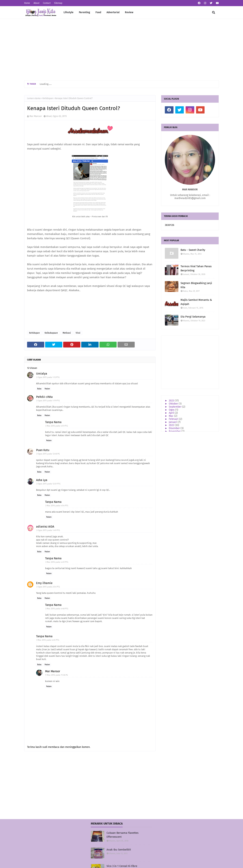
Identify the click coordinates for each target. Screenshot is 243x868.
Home (27, 3)
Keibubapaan (51, 333)
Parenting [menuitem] (84, 12)
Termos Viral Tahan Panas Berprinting (196, 268)
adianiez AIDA (45, 527)
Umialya (42, 374)
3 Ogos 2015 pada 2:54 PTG (48, 587)
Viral (78, 333)
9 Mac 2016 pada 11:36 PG (57, 675)
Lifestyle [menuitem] (69, 12)
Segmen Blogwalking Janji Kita (196, 285)
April (172, 413)
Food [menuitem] (98, 12)
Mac (172, 416)
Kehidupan (48, 98)
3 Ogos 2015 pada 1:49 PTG (48, 530)
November (175, 431)
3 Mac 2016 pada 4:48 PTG (57, 609)
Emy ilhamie (44, 583)
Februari (174, 419)
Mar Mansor (36, 116)
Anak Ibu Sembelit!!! (119, 850)
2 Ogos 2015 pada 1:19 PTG (48, 401)
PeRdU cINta (44, 397)
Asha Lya (42, 480)
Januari (173, 422)
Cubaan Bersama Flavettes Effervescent (122, 835)
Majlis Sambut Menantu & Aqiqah (196, 302)
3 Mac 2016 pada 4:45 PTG (48, 640)
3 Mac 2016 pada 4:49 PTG (57, 562)
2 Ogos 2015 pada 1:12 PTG (48, 377)
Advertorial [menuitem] (113, 12)
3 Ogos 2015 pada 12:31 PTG (48, 484)
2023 (172, 401)
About (36, 3)
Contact (47, 3)
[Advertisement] (121, 50)
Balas (39, 389)
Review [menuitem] (129, 12)
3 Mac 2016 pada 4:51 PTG (57, 426)
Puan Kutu (43, 450)
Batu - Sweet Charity (193, 250)
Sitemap (58, 3)
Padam (47, 389)
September (175, 407)
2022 (172, 425)
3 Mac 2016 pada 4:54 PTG (57, 506)
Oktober (174, 404)
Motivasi (67, 333)
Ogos (172, 410)
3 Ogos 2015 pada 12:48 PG (48, 454)
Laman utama (34, 98)
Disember (175, 428)
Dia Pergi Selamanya (193, 317)
